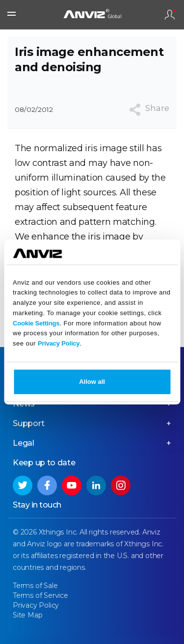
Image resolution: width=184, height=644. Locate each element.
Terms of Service (40, 595)
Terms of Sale (35, 586)
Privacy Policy (59, 343)
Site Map (27, 615)
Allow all (92, 382)
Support (29, 423)
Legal (24, 443)
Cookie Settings (36, 323)
